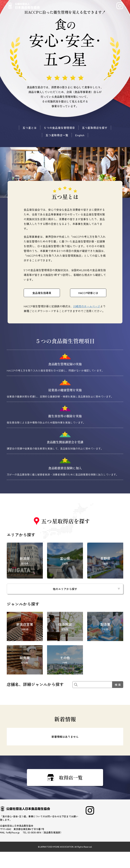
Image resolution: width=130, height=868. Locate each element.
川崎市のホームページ (87, 306)
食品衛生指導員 (42, 293)
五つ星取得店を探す (95, 128)
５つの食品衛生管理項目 (59, 128)
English (80, 135)
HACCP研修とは (88, 293)
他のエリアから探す (65, 589)
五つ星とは (30, 128)
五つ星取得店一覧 (57, 135)
